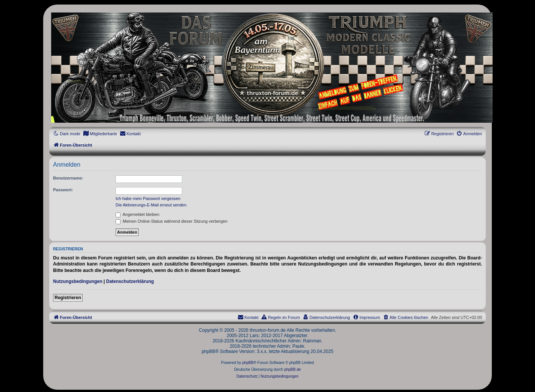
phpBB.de (293, 369)
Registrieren (68, 298)
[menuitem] (100, 134)
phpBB (248, 363)
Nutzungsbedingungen (78, 281)
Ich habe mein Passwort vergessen (148, 198)
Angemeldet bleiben (138, 214)
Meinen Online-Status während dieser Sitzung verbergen (171, 221)
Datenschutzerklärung (130, 281)
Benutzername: (68, 178)
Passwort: (63, 190)
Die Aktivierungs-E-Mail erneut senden (151, 205)
